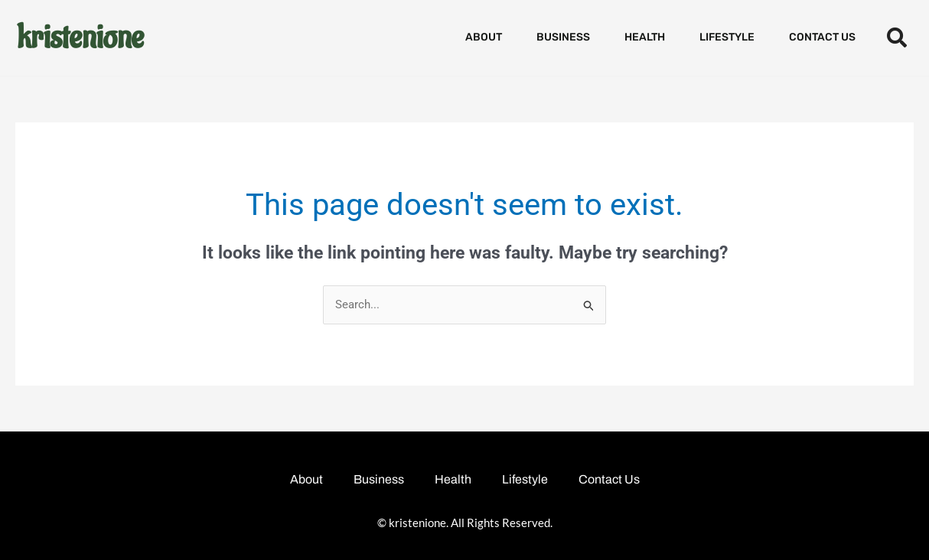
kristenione (80, 37)
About (484, 37)
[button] (896, 38)
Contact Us (822, 37)
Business (563, 37)
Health (645, 37)
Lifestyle (727, 37)
